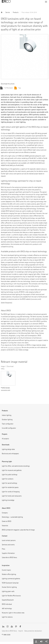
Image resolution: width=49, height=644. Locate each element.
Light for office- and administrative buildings (16, 468)
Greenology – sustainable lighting (12, 519)
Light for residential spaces (10, 490)
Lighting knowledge (8, 502)
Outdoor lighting (7, 422)
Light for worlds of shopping (11, 494)
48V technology (7, 611)
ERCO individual (7, 606)
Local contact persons (9, 543)
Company (5, 515)
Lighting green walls (8, 594)
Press (3, 551)
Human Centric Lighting (9, 589)
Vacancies (5, 528)
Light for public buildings (10, 477)
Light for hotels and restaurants (12, 498)
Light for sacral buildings (9, 485)
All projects (5, 441)
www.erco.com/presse (14, 350)
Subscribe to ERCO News (9, 560)
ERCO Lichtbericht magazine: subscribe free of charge (18, 532)
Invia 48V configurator (9, 430)
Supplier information (8, 555)
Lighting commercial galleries (11, 581)
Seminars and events (8, 547)
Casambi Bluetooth (8, 602)
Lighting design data (8, 451)
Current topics (6, 572)
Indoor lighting (7, 417)
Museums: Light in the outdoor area (13, 615)
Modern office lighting (9, 576)
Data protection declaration (33, 633)
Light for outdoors (8, 481)
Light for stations (7, 619)
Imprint (21, 633)
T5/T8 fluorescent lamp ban (10, 585)
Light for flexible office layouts (11, 598)
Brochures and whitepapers (10, 456)
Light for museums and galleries (12, 472)
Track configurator (8, 426)
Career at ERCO (7, 523)
